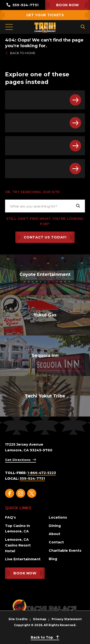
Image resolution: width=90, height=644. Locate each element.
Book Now (68, 5)
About (54, 534)
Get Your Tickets (45, 15)
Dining (55, 526)
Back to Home (20, 53)
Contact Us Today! (45, 237)
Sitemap (40, 619)
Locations (58, 517)
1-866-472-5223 (42, 473)
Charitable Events (65, 551)
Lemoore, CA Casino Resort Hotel (18, 545)
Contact (56, 542)
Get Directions (18, 460)
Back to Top (45, 637)
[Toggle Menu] (9, 27)
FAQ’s (10, 517)
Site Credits (18, 619)
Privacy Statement (67, 619)
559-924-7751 (22, 5)
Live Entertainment (23, 559)
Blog (53, 559)
